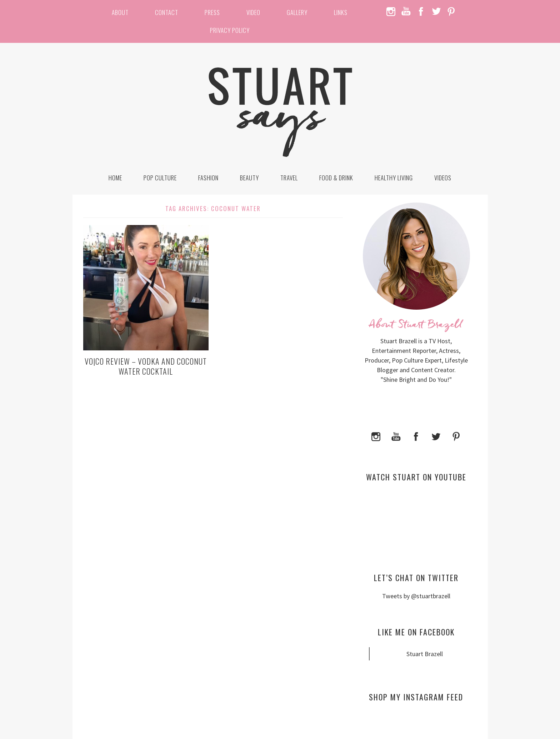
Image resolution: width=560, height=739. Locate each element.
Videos (443, 178)
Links (341, 12)
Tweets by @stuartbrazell (416, 596)
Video (253, 12)
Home (115, 178)
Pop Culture (160, 178)
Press (212, 12)
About (120, 12)
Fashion (208, 178)
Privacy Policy (230, 30)
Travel (289, 178)
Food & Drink (336, 178)
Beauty (249, 178)
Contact (167, 12)
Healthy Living (394, 178)
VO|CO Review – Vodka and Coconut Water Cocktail (146, 366)
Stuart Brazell (425, 654)
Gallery (297, 12)
